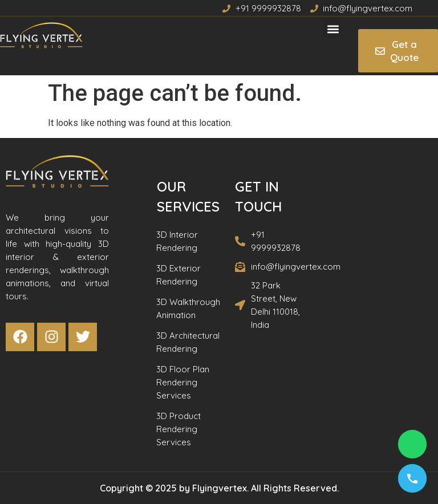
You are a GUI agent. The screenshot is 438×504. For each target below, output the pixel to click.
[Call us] (412, 478)
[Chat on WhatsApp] (412, 444)
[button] (333, 29)
